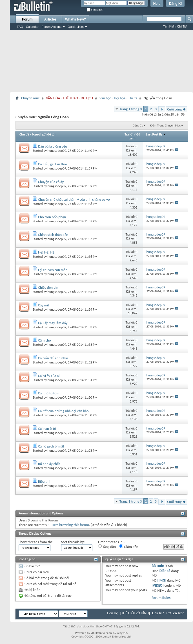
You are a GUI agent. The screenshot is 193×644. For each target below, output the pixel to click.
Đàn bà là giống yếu (53, 146)
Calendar (32, 27)
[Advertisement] (101, 61)
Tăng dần (107, 546)
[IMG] (162, 580)
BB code (158, 566)
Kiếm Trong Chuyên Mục (165, 126)
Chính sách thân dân (53, 235)
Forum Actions (52, 27)
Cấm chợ (45, 340)
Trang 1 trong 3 (131, 109)
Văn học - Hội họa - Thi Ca (118, 98)
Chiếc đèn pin (48, 287)
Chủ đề (24, 134)
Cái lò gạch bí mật (51, 446)
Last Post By (156, 134)
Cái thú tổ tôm (49, 393)
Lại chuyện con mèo (53, 270)
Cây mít (44, 305)
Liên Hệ (113, 613)
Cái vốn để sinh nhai (53, 358)
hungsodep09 (57, 151)
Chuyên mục (30, 98)
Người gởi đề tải (44, 134)
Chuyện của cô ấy (51, 182)
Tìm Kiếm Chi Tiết (175, 26)
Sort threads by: (73, 542)
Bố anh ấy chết (49, 464)
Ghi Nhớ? (95, 10)
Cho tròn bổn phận (52, 217)
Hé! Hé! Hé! (47, 252)
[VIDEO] (158, 585)
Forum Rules (161, 598)
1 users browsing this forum (68, 525)
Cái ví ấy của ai (49, 376)
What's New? (76, 19)
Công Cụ (138, 126)
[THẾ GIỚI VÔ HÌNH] (135, 613)
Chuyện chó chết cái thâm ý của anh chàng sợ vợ (74, 199)
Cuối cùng (177, 109)
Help (157, 4)
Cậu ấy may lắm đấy (53, 323)
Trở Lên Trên (175, 613)
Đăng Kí (175, 4)
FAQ (20, 27)
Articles (50, 19)
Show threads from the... (37, 542)
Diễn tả (165, 571)
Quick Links (76, 27)
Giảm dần (129, 546)
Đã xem (135, 136)
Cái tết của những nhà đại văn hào (63, 411)
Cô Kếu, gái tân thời (53, 164)
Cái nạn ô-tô (47, 429)
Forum (27, 19)
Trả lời (129, 134)
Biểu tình (45, 481)
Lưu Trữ (158, 613)
